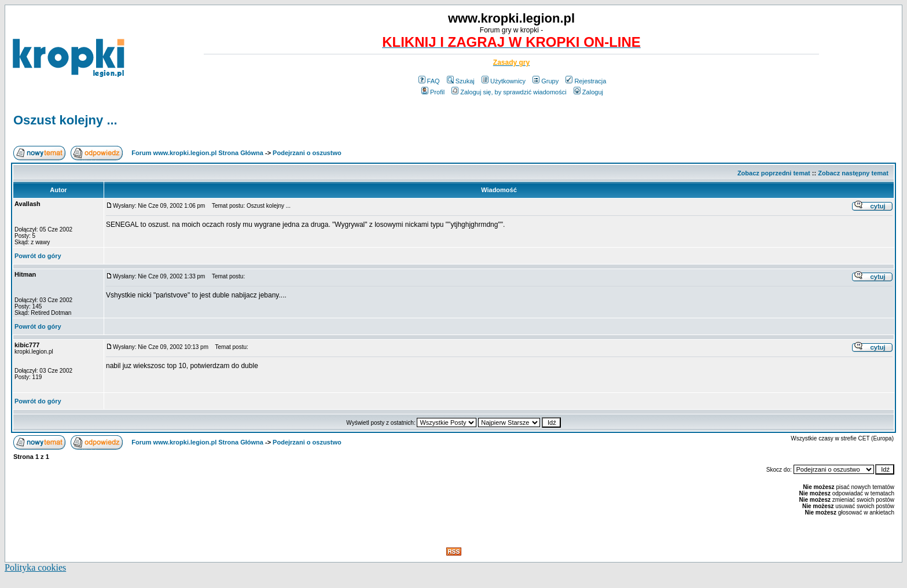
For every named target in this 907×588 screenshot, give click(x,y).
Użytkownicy (504, 81)
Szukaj (461, 81)
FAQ (429, 81)
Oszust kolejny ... (65, 120)
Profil (433, 92)
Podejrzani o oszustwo (307, 153)
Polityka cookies (35, 567)
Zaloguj (588, 92)
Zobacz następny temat (853, 173)
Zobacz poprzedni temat (774, 173)
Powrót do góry (38, 256)
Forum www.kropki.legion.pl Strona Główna (197, 153)
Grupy (546, 81)
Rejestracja (586, 81)
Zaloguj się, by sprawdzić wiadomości (509, 92)
